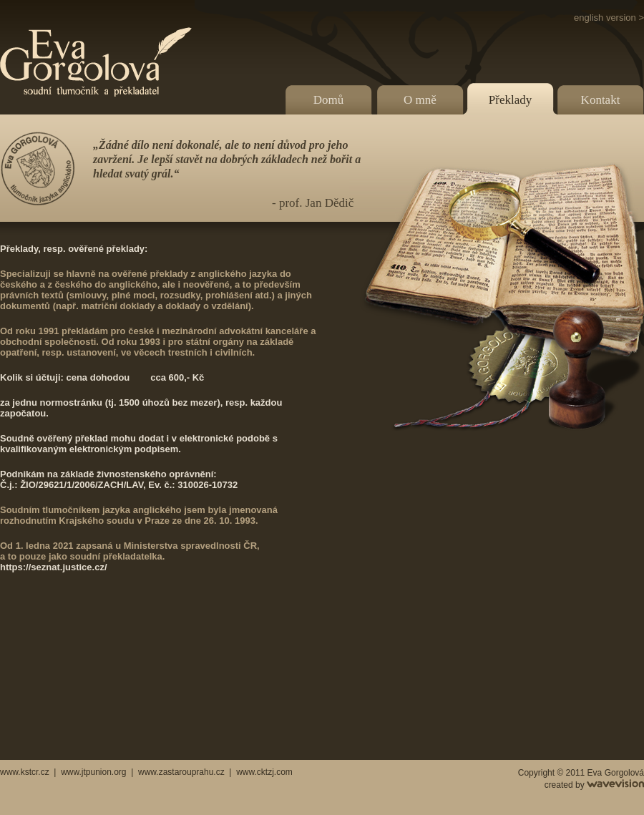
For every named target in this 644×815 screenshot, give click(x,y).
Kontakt (601, 100)
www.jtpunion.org (93, 772)
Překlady (510, 100)
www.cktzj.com (264, 772)
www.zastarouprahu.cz (181, 772)
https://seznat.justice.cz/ (54, 567)
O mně (420, 100)
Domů (329, 100)
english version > (609, 18)
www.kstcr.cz (25, 772)
